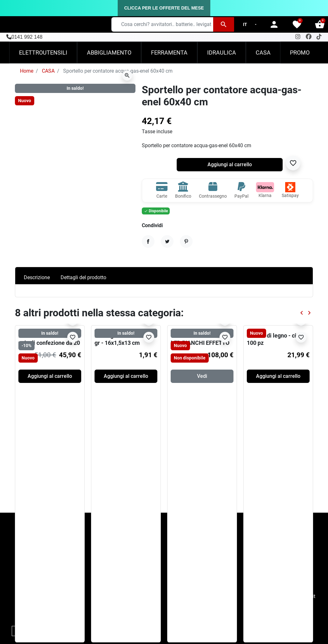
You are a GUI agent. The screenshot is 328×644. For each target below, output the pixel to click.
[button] (320, 24)
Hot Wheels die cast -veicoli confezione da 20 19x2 (49, 343)
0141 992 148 (27, 37)
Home (27, 71)
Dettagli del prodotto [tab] (83, 277)
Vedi (202, 376)
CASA (48, 71)
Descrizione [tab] (37, 277)
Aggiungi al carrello (230, 164)
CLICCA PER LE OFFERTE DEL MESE (164, 8)
